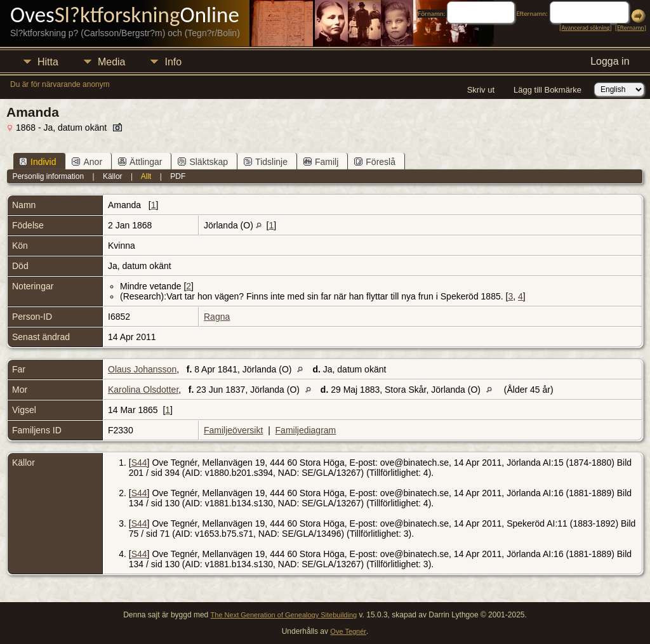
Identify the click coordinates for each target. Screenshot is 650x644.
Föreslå (375, 162)
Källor (113, 176)
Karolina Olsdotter (143, 390)
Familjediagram (306, 430)
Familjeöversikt (233, 430)
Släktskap (203, 162)
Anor (87, 162)
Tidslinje (266, 162)
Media (112, 62)
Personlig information (48, 176)
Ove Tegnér (348, 631)
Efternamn (630, 28)
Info (173, 62)
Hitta (48, 62)
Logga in (610, 61)
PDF (178, 176)
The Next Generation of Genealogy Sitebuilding (284, 615)
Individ (37, 162)
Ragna (217, 317)
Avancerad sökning (585, 28)
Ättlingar (140, 162)
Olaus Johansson (142, 369)
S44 (139, 463)
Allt (146, 176)
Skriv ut (481, 90)
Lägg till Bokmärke (547, 90)
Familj (321, 162)
